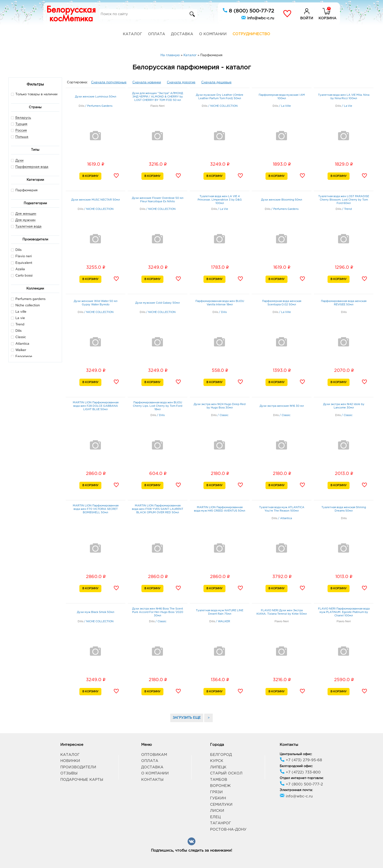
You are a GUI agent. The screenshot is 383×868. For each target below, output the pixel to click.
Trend (18, 324)
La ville (19, 312)
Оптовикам (154, 755)
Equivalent (22, 263)
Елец (215, 817)
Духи (19, 161)
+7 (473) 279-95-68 (301, 760)
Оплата (157, 34)
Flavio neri (21, 256)
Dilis (16, 250)
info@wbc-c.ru (258, 18)
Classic (18, 337)
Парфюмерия (24, 190)
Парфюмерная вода (32, 167)
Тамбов (219, 780)
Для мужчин (25, 220)
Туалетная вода (28, 227)
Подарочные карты (82, 780)
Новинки (70, 761)
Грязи (216, 792)
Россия (21, 131)
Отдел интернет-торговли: (302, 778)
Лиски (217, 811)
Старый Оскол (226, 773)
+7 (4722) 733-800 (300, 772)
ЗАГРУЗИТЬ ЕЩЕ (187, 718)
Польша (22, 137)
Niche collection (25, 305)
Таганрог (221, 823)
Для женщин (26, 214)
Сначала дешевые (216, 82)
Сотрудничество (251, 34)
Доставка (182, 34)
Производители (78, 767)
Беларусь (23, 118)
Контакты (152, 780)
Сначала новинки (147, 82)
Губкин (218, 798)
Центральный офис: (296, 754)
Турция (21, 124)
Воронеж (220, 786)
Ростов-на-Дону (228, 830)
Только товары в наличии (34, 94)
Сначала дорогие (181, 82)
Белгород (221, 755)
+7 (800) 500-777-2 (301, 784)
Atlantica (20, 344)
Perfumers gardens (28, 299)
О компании (213, 34)
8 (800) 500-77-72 (248, 11)
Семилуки (221, 805)
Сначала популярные (109, 82)
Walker (19, 350)
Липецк (218, 767)
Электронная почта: (296, 790)
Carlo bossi (22, 275)
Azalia (18, 269)
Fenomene (22, 356)
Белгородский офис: (296, 766)
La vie (18, 318)
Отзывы (69, 773)
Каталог (133, 34)
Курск (217, 761)
